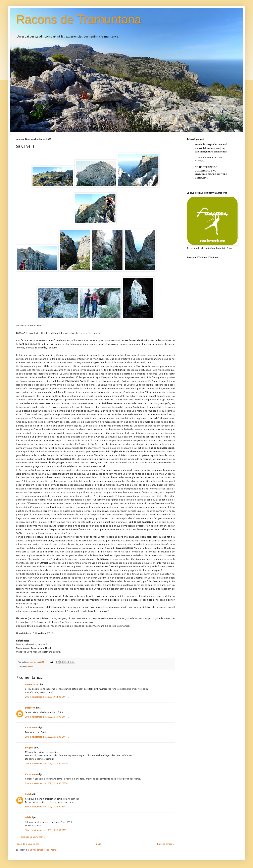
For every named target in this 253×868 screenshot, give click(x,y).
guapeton (30, 708)
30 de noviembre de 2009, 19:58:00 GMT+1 (47, 830)
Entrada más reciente (28, 844)
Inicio (98, 844)
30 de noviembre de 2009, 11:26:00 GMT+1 (47, 807)
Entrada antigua (165, 844)
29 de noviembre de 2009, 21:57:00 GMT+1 (47, 764)
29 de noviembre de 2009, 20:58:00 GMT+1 (47, 737)
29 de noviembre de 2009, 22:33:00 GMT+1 (47, 784)
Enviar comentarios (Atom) (43, 850)
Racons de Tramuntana (79, 19)
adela (28, 818)
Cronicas (31, 667)
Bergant (29, 748)
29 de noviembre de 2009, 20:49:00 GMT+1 (47, 717)
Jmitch (28, 794)
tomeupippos (32, 685)
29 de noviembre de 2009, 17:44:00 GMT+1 (47, 697)
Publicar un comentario (33, 837)
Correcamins (31, 728)
